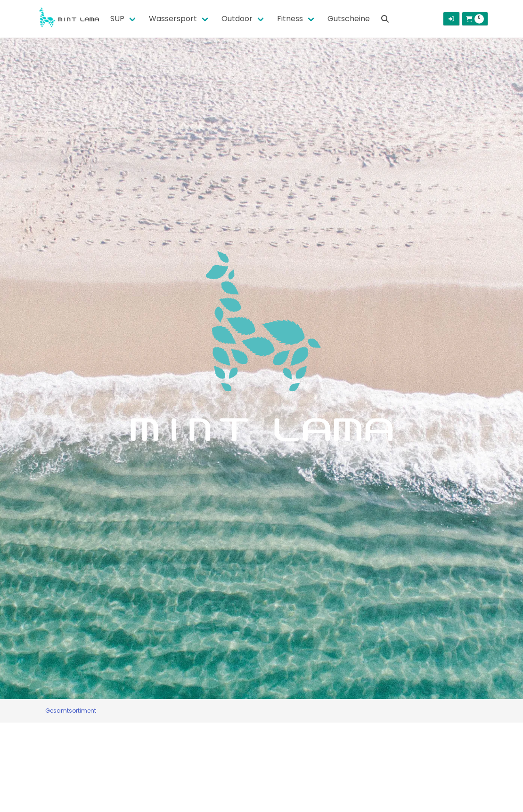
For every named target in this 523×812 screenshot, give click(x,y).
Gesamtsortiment (71, 711)
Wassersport (173, 19)
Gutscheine (349, 19)
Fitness (290, 19)
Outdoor (237, 19)
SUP (117, 19)
